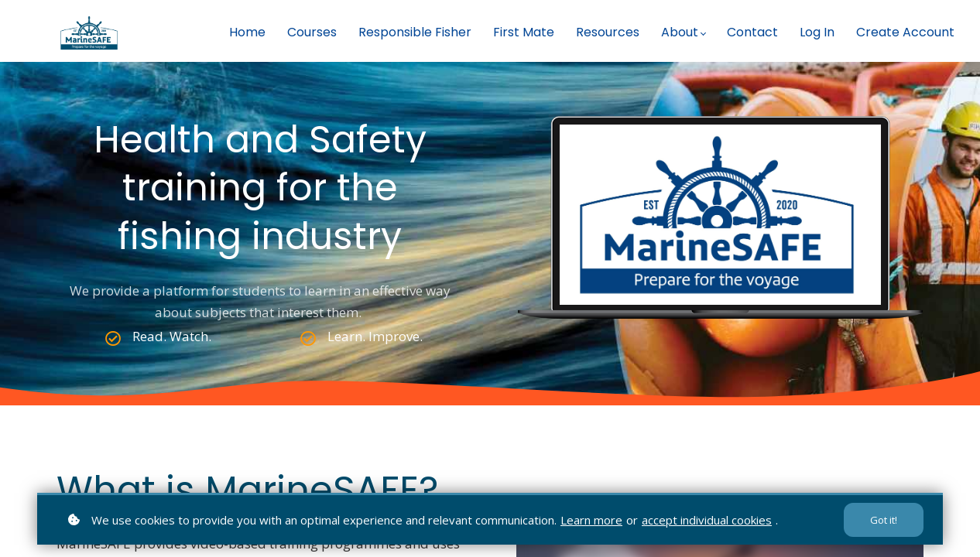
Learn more (591, 520)
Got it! (884, 520)
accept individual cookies (707, 520)
